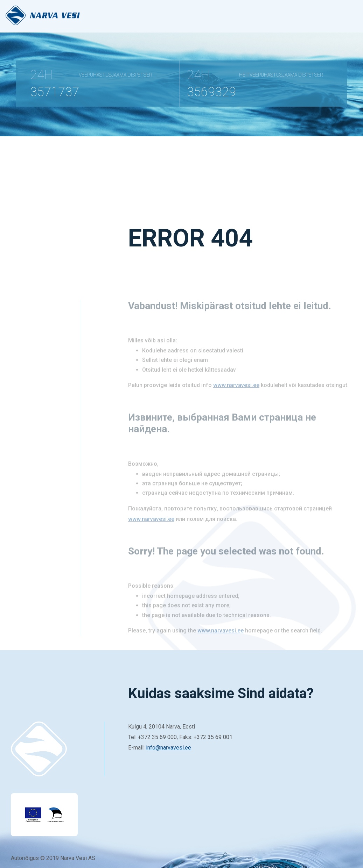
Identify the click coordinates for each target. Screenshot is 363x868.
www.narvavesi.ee (236, 392)
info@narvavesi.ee (169, 748)
